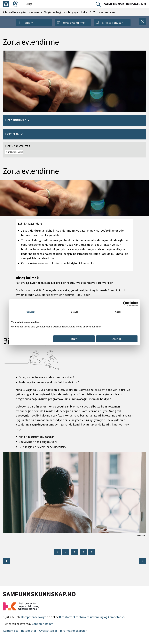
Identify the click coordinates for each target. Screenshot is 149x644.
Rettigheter (29, 631)
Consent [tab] (31, 312)
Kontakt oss (11, 631)
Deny (74, 339)
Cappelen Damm (43, 624)
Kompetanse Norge (34, 617)
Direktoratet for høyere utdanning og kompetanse (92, 617)
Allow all (117, 339)
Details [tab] (74, 312)
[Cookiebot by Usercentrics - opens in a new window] (125, 304)
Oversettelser (48, 631)
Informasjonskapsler (73, 631)
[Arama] (99, 5)
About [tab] (118, 312)
